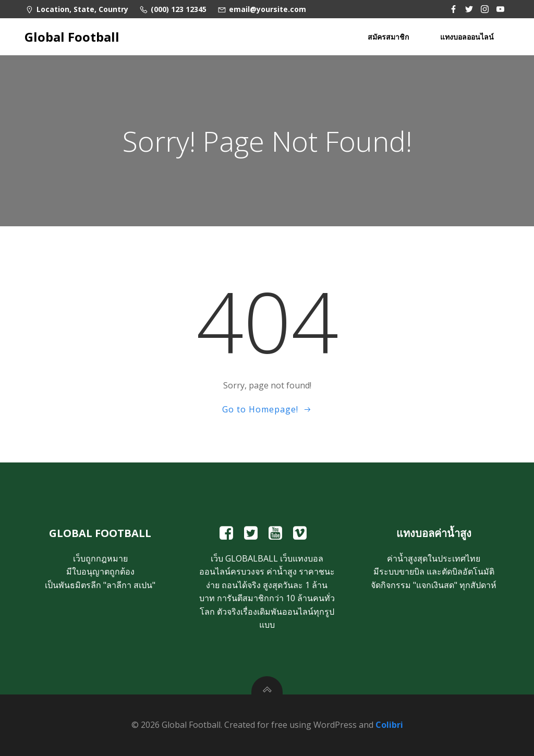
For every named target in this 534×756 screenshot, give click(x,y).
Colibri (389, 725)
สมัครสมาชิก (388, 37)
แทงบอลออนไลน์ (467, 37)
